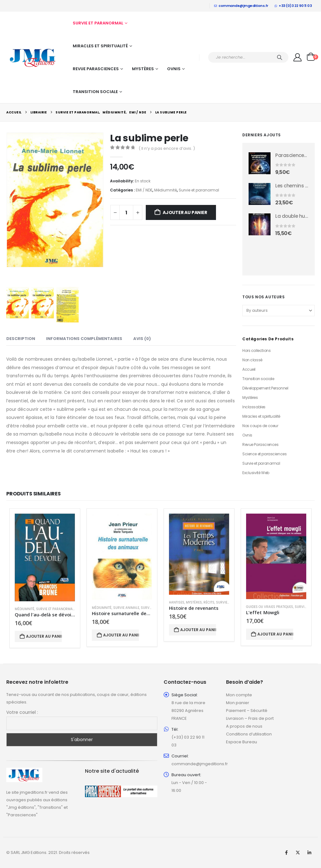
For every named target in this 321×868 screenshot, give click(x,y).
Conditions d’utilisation (249, 734)
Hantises (177, 602)
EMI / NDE (144, 190)
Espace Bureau (242, 742)
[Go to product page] (260, 163)
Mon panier (238, 703)
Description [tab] (21, 339)
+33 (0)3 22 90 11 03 (293, 6)
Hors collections (256, 350)
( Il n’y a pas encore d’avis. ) (167, 148)
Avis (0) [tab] (142, 339)
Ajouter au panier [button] (44, 636)
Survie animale (126, 608)
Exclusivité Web (256, 473)
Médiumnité (166, 190)
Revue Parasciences (96, 69)
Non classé (252, 360)
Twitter (298, 853)
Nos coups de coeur (260, 426)
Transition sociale (95, 92)
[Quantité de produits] (126, 212)
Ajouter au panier (185, 212)
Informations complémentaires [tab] (84, 339)
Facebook (286, 853)
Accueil (249, 369)
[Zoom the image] (24, 771)
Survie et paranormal (98, 23)
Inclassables (254, 407)
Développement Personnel (265, 388)
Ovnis (174, 69)
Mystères (143, 69)
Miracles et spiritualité (100, 46)
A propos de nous (244, 726)
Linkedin (309, 853)
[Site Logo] (33, 57)
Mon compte (239, 695)
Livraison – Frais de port (250, 718)
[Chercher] (280, 57)
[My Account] (298, 57)
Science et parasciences (264, 454)
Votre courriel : (22, 712)
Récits (209, 602)
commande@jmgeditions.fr (241, 6)
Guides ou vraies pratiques (270, 607)
